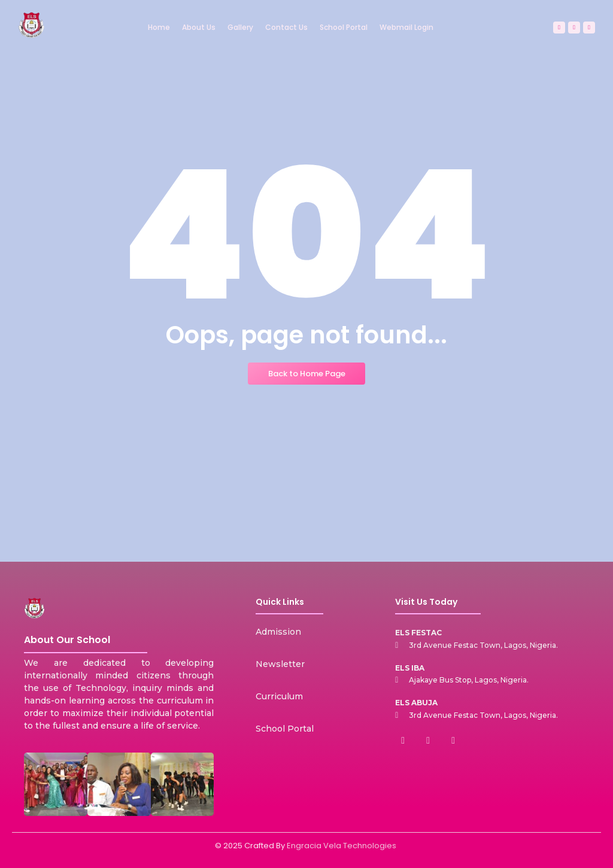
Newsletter (280, 664)
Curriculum (279, 696)
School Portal (285, 729)
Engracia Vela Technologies (342, 846)
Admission (278, 632)
